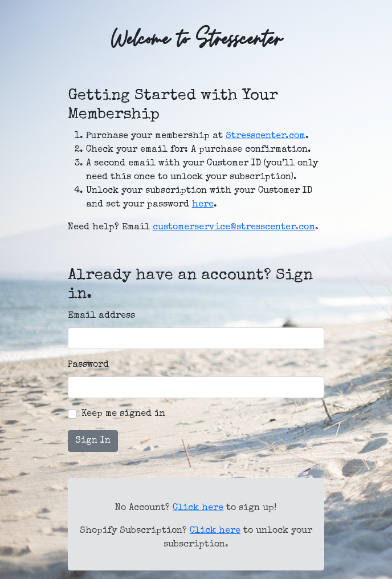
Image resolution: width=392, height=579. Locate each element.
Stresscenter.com (266, 136)
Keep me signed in (123, 414)
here (203, 205)
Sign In (93, 441)
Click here (198, 508)
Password (88, 365)
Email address (101, 316)
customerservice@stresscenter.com (234, 228)
